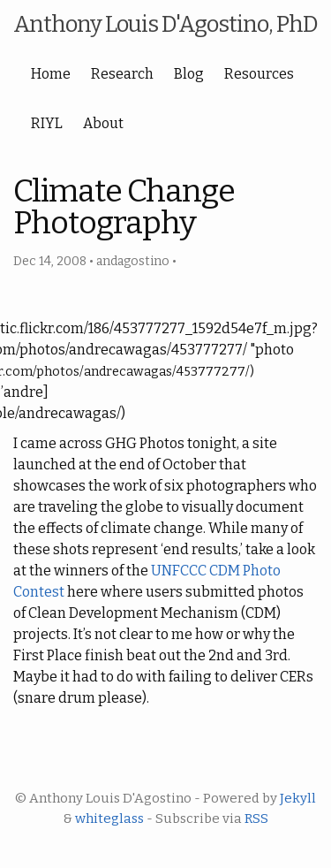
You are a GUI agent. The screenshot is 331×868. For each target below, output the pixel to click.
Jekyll (298, 798)
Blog (189, 74)
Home (51, 74)
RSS (256, 819)
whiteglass (109, 819)
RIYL (47, 123)
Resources (259, 74)
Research (122, 74)
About (103, 123)
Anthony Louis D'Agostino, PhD (165, 24)
